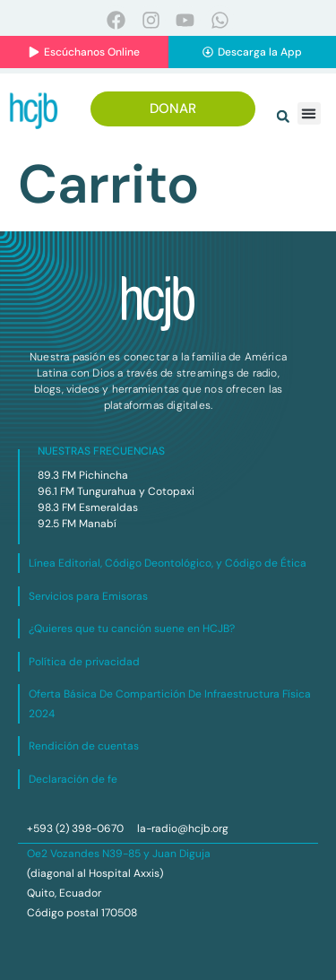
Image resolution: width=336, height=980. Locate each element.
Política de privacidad (84, 662)
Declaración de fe (73, 779)
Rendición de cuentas (84, 746)
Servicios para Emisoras (88, 596)
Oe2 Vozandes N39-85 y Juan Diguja (119, 854)
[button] (283, 117)
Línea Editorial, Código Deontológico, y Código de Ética (168, 563)
